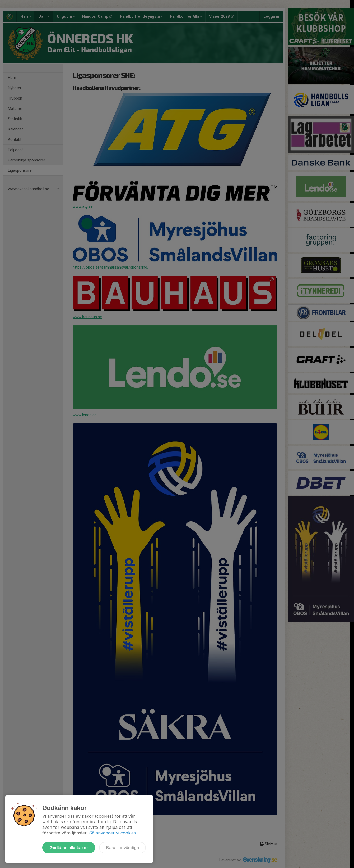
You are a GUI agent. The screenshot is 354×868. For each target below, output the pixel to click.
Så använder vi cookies (112, 833)
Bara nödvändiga (122, 848)
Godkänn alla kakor (69, 848)
